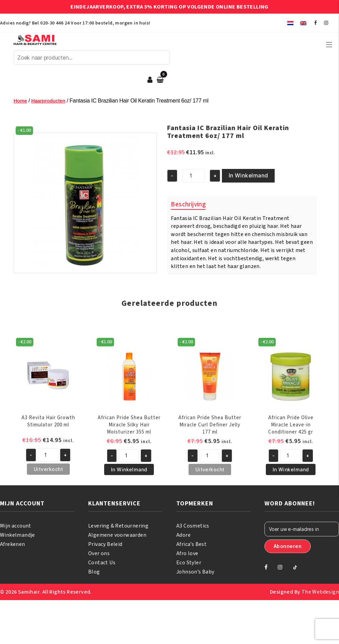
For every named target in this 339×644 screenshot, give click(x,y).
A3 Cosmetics (193, 528)
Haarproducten (51, 105)
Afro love (187, 555)
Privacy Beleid (105, 546)
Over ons (99, 555)
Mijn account (16, 528)
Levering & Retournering (118, 528)
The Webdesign (320, 594)
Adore (183, 537)
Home (21, 105)
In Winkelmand (241, 179)
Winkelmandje (18, 537)
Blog (94, 574)
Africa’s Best (191, 546)
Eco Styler (189, 565)
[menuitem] (290, 23)
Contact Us (102, 565)
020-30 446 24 (55, 23)
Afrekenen (13, 546)
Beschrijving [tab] (188, 207)
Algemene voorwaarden (117, 537)
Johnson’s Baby (195, 574)
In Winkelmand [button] (129, 472)
